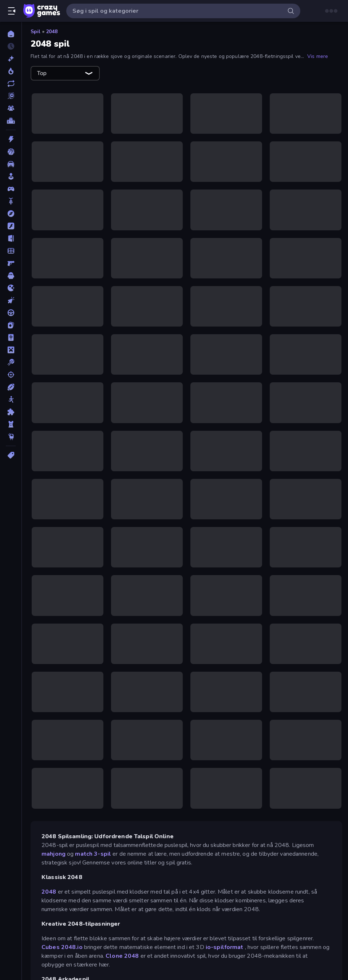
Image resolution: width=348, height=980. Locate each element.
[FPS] (11, 263)
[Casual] (11, 176)
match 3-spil (93, 854)
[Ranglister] (11, 121)
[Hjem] (11, 34)
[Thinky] (11, 437)
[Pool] (11, 362)
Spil (36, 32)
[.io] (11, 288)
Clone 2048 (122, 956)
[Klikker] (11, 300)
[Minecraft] (11, 350)
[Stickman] (11, 399)
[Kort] (11, 325)
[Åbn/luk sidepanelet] (12, 11)
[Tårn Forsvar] (11, 424)
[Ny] (11, 59)
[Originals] (11, 96)
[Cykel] (11, 201)
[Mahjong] (11, 337)
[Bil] (11, 164)
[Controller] (11, 189)
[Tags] (11, 455)
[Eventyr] (11, 214)
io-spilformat (225, 947)
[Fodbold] (11, 251)
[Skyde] (11, 375)
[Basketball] (11, 152)
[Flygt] (11, 238)
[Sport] (11, 387)
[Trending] (11, 71)
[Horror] (11, 276)
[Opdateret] (11, 83)
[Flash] (11, 226)
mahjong (54, 854)
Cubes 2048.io (62, 947)
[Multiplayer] (11, 108)
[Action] (11, 139)
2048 (52, 32)
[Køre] (11, 313)
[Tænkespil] (11, 412)
